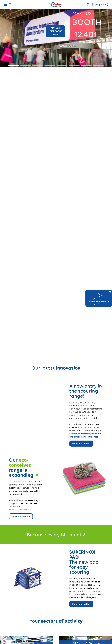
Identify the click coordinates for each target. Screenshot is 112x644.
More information (81, 604)
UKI (102, 4)
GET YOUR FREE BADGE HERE (56, 31)
